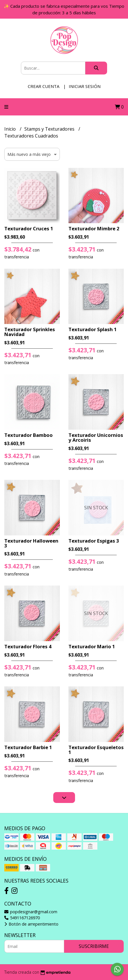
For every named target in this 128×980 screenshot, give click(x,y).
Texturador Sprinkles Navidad (30, 332)
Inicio (11, 129)
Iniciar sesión (85, 86)
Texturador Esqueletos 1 (96, 750)
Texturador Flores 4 (28, 646)
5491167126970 (22, 918)
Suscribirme (94, 946)
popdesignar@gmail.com (31, 912)
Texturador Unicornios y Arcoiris (96, 437)
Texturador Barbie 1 (28, 747)
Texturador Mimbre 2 (94, 228)
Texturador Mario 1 (92, 646)
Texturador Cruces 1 (29, 228)
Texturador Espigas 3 (94, 541)
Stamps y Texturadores (50, 129)
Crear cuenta (44, 86)
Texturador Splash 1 (93, 329)
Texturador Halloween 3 (31, 543)
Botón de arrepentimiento (31, 924)
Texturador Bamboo (28, 435)
